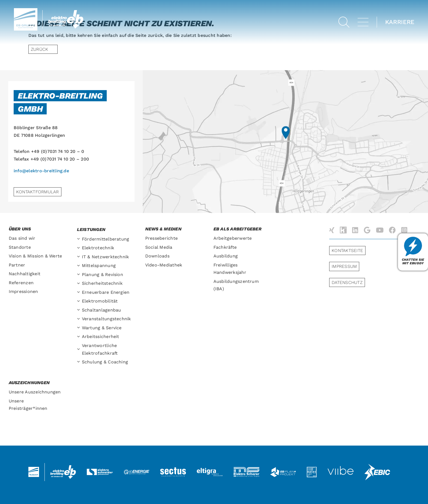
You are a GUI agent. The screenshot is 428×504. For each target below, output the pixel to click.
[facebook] (392, 230)
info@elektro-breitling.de (41, 171)
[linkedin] (355, 230)
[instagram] (404, 230)
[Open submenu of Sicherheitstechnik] (79, 284)
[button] (344, 22)
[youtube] (380, 230)
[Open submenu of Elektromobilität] (79, 301)
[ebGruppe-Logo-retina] (26, 10)
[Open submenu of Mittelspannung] (79, 266)
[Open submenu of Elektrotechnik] (79, 248)
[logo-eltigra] (210, 470)
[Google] (367, 230)
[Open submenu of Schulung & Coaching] (79, 362)
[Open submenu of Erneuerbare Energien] (79, 293)
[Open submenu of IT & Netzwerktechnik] (79, 257)
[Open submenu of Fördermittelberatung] (79, 239)
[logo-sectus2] (173, 468)
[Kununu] (343, 230)
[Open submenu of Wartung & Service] (79, 328)
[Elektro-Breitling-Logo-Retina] (66, 12)
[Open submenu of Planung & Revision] (79, 275)
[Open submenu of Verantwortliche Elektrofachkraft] (79, 349)
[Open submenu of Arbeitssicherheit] (79, 337)
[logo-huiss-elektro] (312, 469)
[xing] (332, 230)
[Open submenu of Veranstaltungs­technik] (79, 319)
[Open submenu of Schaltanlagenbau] (79, 310)
